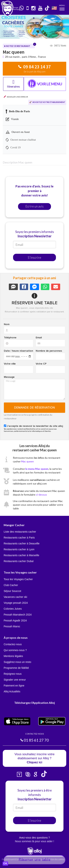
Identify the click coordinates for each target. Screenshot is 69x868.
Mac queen (28, 461)
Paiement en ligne (14, 686)
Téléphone (10, 338)
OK (5, 864)
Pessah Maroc (12, 626)
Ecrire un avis (34, 206)
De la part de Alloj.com (35, 72)
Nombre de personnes (49, 351)
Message (9, 377)
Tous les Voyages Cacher (18, 579)
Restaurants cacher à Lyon (19, 549)
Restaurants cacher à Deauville (22, 543)
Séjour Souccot (12, 591)
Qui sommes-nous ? (15, 650)
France (42, 57)
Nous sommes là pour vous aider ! (34, 841)
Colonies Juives (13, 609)
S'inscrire (34, 257)
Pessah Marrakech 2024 (18, 615)
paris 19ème (29, 57)
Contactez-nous (13, 644)
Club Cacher (11, 585)
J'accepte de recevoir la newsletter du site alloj (35, 426)
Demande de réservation (34, 408)
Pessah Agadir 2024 (15, 621)
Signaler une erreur (15, 680)
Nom (7, 324)
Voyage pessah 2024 (16, 603)
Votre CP (41, 364)
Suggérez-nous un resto (17, 662)
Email (39, 338)
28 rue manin (13, 57)
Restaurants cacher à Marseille (21, 555)
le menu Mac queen (37, 469)
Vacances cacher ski (15, 597)
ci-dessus (41, 495)
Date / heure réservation (18, 351)
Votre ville (10, 364)
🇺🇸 (54, 8)
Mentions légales (13, 656)
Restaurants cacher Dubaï (19, 561)
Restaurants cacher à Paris (19, 538)
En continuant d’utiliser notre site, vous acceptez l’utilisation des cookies (33, 859)
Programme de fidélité (16, 668)
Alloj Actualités (12, 691)
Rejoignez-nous (13, 674)
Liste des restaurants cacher (20, 532)
